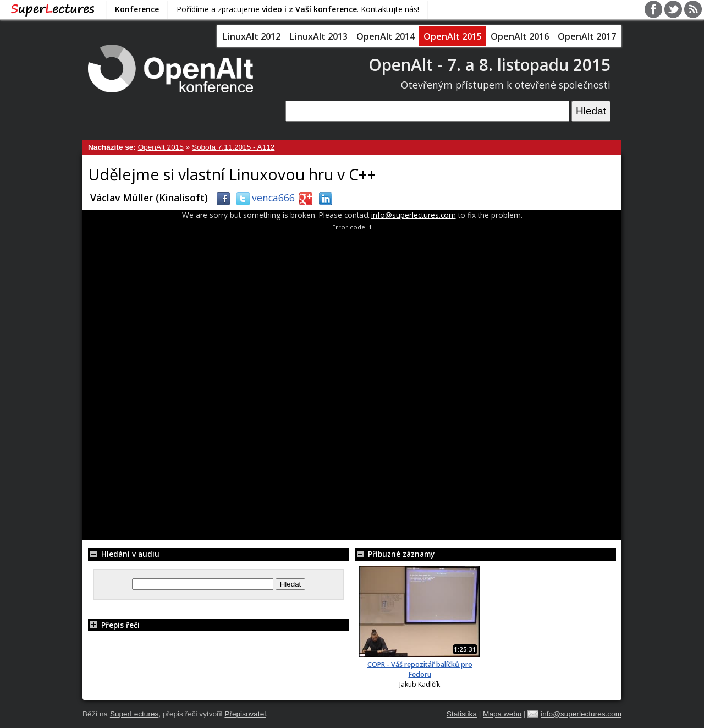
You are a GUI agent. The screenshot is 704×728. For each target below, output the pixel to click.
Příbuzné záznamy (395, 554)
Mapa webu (502, 714)
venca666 (263, 198)
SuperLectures (134, 714)
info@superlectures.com (414, 215)
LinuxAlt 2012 (251, 36)
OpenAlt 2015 (453, 36)
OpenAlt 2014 (386, 36)
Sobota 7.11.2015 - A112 (233, 147)
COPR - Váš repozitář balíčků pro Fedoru (420, 669)
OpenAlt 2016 (520, 36)
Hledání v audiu (124, 554)
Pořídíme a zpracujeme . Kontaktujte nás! (298, 9)
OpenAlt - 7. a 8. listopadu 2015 (490, 65)
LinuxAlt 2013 (318, 36)
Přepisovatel (245, 714)
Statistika (462, 714)
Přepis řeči (114, 625)
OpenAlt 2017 (587, 36)
